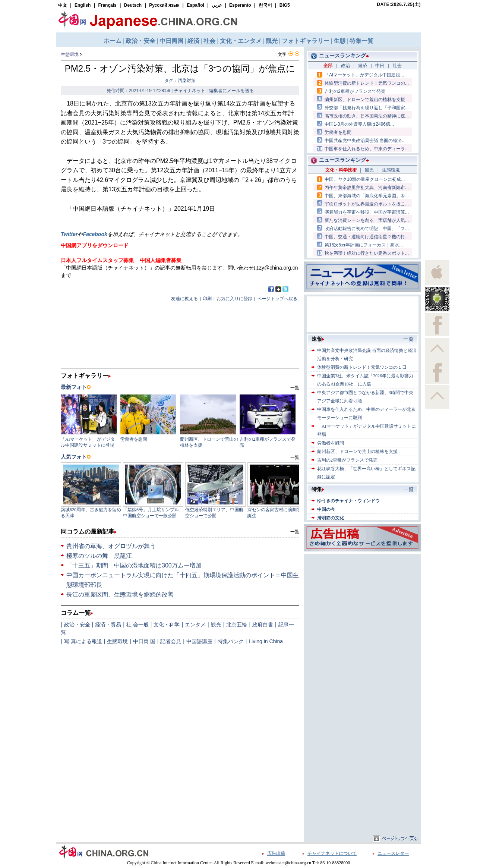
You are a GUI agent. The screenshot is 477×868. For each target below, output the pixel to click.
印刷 (207, 299)
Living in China (266, 641)
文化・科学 (167, 625)
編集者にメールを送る (231, 91)
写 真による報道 (83, 641)
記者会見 (171, 641)
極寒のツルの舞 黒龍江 (99, 556)
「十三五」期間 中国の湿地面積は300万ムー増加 (134, 565)
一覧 (295, 532)
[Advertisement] (363, 602)
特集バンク (231, 641)
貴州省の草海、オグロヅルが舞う (111, 546)
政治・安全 (77, 625)
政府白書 (263, 625)
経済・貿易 (108, 625)
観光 (216, 625)
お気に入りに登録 (234, 299)
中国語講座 (199, 641)
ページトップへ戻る (277, 299)
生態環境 (70, 54)
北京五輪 (237, 625)
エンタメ (195, 625)
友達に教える (184, 299)
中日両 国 (144, 641)
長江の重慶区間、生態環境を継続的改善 (120, 595)
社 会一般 (138, 625)
